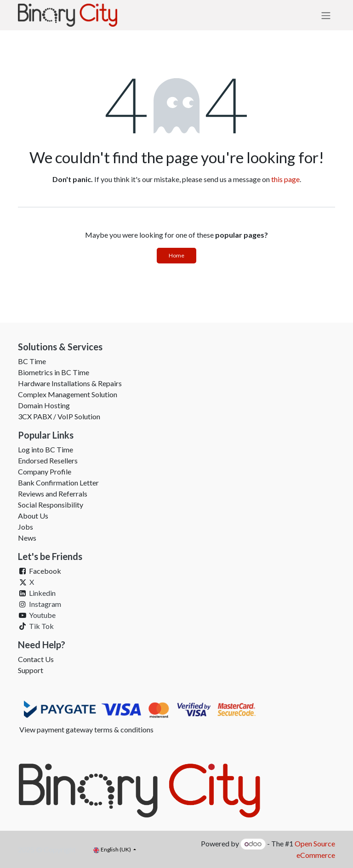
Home (176, 255)
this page (285, 179)
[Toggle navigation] (326, 15)
